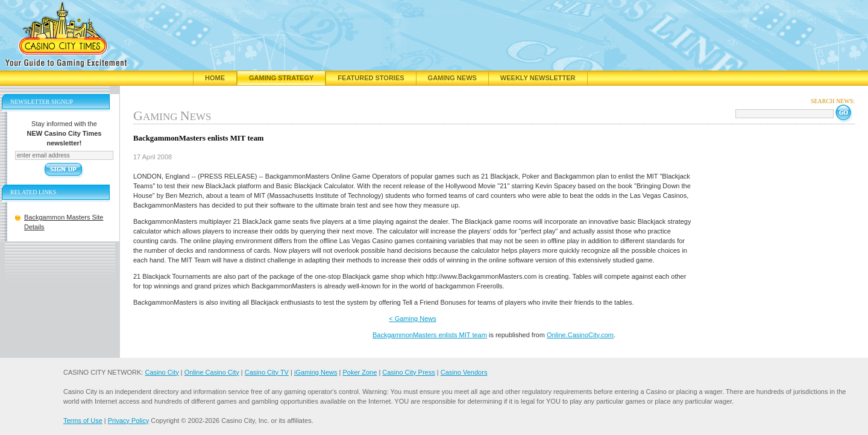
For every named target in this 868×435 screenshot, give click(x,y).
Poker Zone (360, 372)
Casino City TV (267, 372)
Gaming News (452, 78)
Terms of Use (83, 421)
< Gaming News (413, 319)
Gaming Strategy (281, 78)
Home (215, 78)
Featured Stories (371, 78)
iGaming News (316, 372)
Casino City (162, 372)
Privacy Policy (128, 421)
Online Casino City (212, 372)
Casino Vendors (464, 372)
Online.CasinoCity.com (580, 335)
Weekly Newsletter (538, 78)
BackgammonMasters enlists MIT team (430, 335)
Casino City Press (408, 372)
